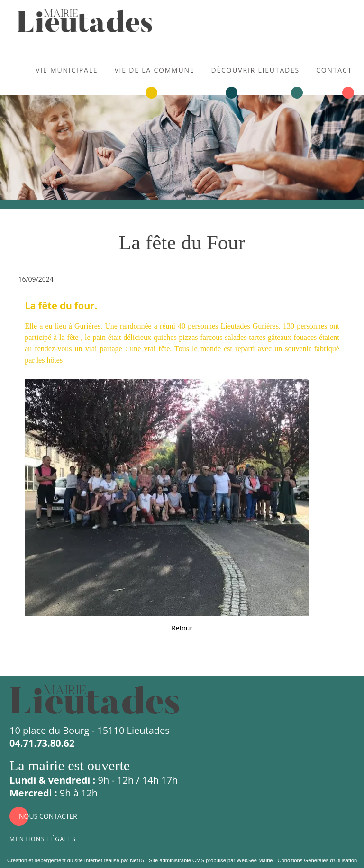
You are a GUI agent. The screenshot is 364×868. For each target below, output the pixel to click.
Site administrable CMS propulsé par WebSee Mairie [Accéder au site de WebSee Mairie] (211, 860)
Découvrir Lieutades (255, 69)
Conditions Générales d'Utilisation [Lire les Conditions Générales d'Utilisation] (318, 860)
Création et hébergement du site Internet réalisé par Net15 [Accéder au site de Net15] (76, 860)
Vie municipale (67, 69)
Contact (334, 69)
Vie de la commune (154, 69)
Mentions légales (43, 838)
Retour (182, 628)
